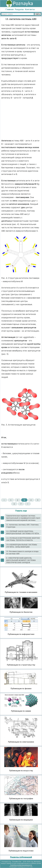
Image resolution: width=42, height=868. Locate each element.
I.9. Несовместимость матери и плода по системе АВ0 (22, 552)
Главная (10, 9)
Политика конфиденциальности (21, 865)
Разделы (19, 9)
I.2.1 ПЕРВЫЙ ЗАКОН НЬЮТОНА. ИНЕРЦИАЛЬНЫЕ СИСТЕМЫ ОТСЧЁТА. (23, 532)
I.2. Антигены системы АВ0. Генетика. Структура (23, 526)
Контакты (30, 9)
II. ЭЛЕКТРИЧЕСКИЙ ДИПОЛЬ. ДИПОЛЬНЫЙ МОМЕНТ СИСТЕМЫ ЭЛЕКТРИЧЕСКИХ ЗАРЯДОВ (21, 560)
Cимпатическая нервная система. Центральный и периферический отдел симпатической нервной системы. (23, 518)
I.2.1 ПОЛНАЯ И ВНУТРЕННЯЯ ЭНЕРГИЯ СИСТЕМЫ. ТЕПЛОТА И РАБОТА (23, 539)
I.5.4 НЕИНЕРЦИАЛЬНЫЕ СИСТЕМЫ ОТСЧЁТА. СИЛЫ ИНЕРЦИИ (22, 546)
